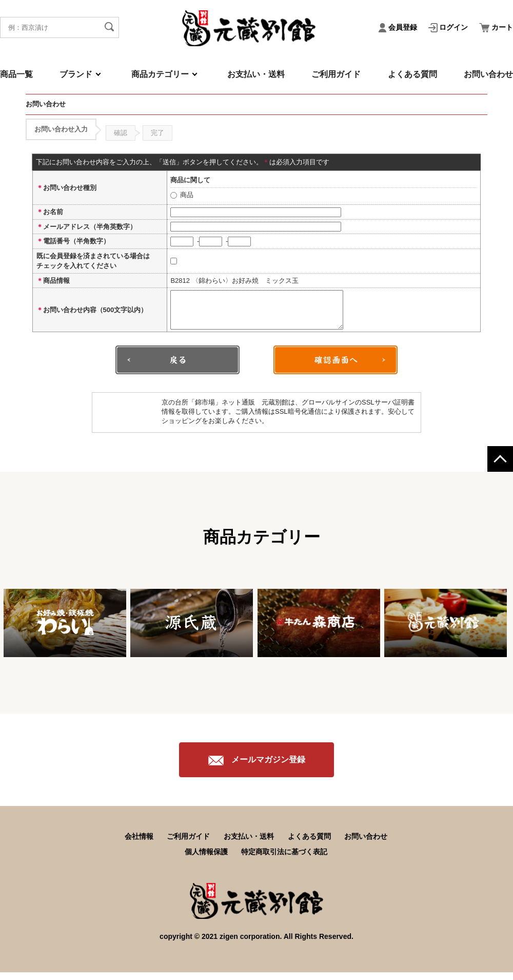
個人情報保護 (206, 859)
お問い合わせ (488, 74)
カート (496, 27)
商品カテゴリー (160, 74)
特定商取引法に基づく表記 (284, 859)
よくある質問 (412, 74)
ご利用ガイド (336, 74)
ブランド (76, 74)
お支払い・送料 (256, 74)
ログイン (449, 27)
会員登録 (399, 27)
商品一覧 (16, 74)
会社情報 (139, 844)
